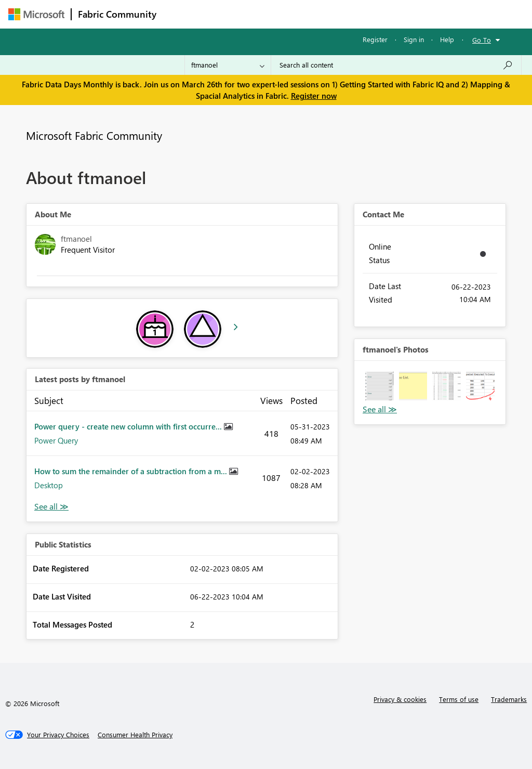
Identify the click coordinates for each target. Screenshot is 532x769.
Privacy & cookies (400, 699)
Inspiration (226, 14)
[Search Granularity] (228, 65)
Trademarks (509, 699)
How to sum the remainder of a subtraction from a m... (132, 471)
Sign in (414, 39)
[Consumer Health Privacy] (135, 735)
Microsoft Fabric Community (94, 135)
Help (447, 39)
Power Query (56, 440)
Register (375, 39)
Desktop (49, 485)
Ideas (268, 14)
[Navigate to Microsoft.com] (36, 14)
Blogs (361, 14)
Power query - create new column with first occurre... (129, 426)
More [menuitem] (396, 14)
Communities (315, 14)
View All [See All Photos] (380, 409)
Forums (180, 14)
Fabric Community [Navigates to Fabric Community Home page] (117, 14)
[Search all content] (396, 65)
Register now (314, 96)
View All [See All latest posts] (51, 507)
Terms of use (459, 699)
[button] (380, 386)
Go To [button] (482, 40)
